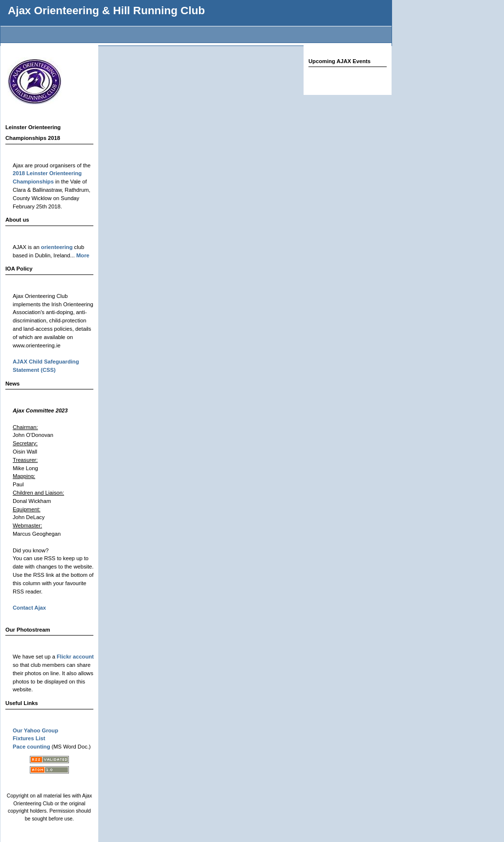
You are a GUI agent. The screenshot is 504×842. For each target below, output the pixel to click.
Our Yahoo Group (35, 730)
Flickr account (75, 657)
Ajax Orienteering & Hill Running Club (106, 11)
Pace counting (31, 747)
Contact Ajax (29, 608)
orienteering (57, 247)
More (83, 255)
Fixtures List (29, 738)
